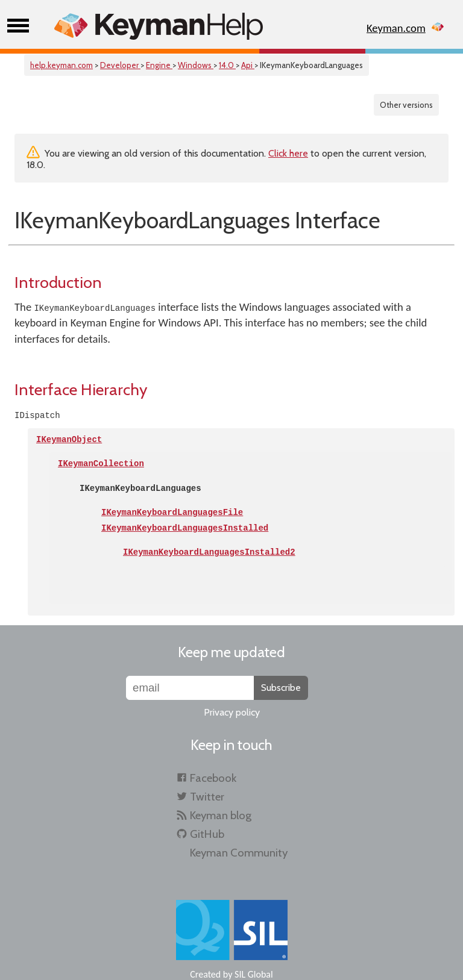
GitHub (207, 834)
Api (248, 65)
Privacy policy (232, 712)
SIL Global (254, 974)
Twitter (207, 797)
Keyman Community (239, 853)
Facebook (213, 778)
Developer (120, 65)
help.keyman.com (61, 65)
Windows (196, 65)
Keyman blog (221, 815)
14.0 (227, 65)
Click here (288, 153)
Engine (159, 65)
